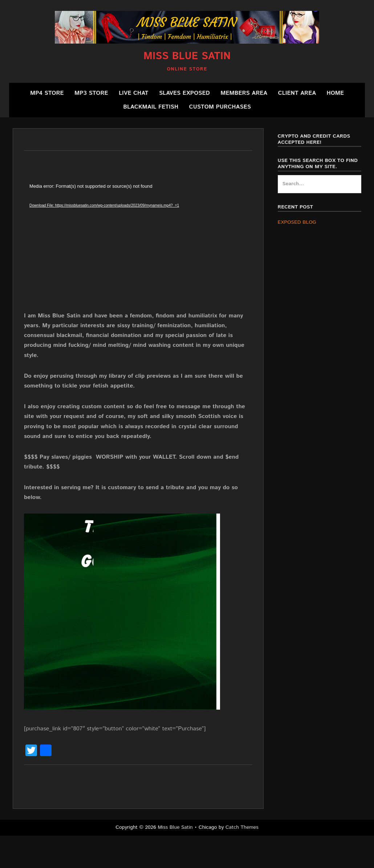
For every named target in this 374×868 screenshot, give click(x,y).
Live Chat (134, 93)
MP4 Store (47, 93)
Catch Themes (242, 827)
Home (335, 93)
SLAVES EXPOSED (184, 93)
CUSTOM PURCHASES (220, 107)
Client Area (297, 93)
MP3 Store (91, 93)
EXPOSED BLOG (297, 222)
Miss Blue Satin (187, 56)
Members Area (244, 93)
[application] (138, 247)
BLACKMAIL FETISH (151, 107)
